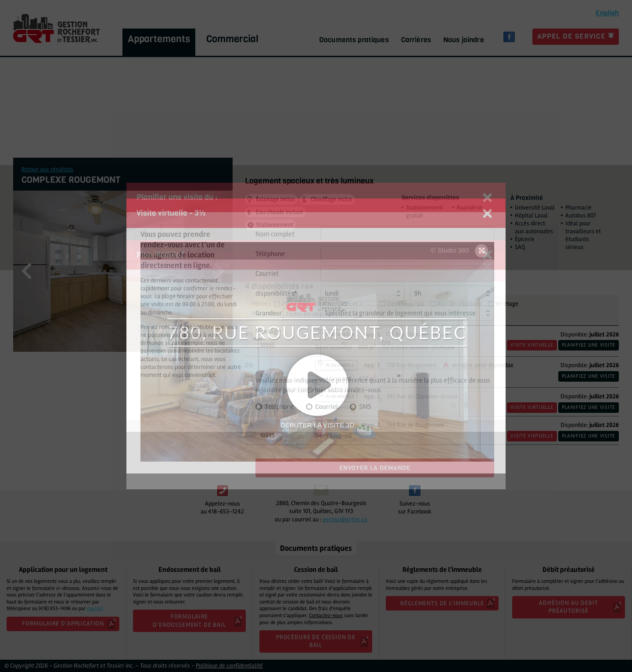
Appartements (159, 39)
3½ (306, 304)
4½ (327, 304)
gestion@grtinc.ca (345, 519)
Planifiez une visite (589, 345)
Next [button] (219, 271)
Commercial (232, 39)
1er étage (507, 304)
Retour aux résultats (47, 169)
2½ (285, 304)
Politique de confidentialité (229, 666)
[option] (123, 271)
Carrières (416, 40)
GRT (57, 29)
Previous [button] (27, 271)
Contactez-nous (326, 616)
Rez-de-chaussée (460, 304)
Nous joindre (464, 40)
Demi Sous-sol (406, 304)
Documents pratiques (354, 40)
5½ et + (353, 304)
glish (607, 13)
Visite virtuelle (532, 345)
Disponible (265, 313)
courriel (95, 609)
